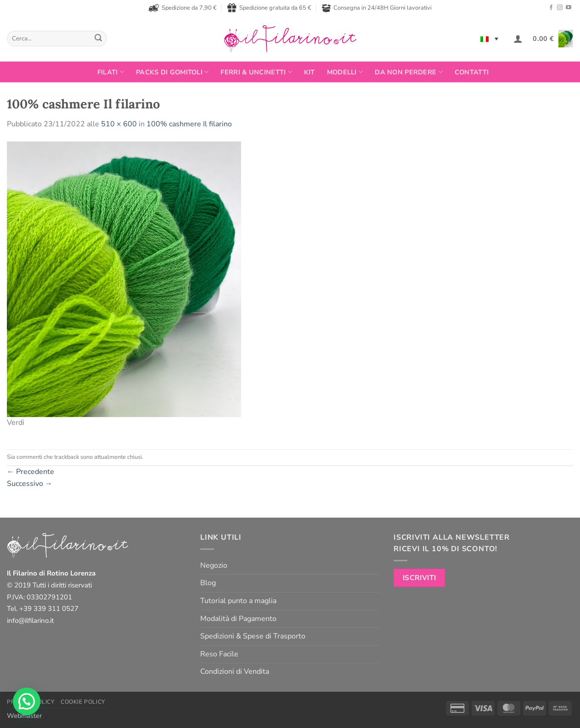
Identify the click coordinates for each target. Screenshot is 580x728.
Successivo (30, 484)
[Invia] (99, 39)
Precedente (31, 472)
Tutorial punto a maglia (238, 601)
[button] (518, 39)
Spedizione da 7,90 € (183, 8)
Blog (208, 583)
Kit (310, 72)
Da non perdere (409, 72)
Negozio (214, 565)
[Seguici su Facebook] (551, 8)
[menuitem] (489, 39)
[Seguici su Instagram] (560, 8)
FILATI (111, 72)
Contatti (472, 72)
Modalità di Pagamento (238, 619)
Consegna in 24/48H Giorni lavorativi (377, 8)
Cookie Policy (83, 702)
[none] (489, 39)
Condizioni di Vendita (235, 672)
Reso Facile (219, 654)
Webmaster (24, 716)
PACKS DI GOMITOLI (172, 72)
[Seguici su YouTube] (569, 8)
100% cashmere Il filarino (189, 124)
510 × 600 (119, 124)
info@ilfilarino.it (30, 621)
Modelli (345, 72)
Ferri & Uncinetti (256, 72)
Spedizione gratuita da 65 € (269, 8)
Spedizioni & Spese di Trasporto (253, 636)
